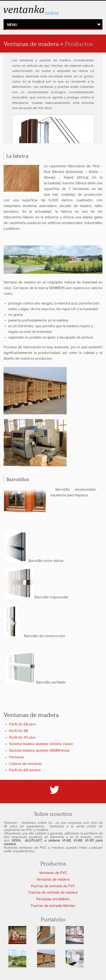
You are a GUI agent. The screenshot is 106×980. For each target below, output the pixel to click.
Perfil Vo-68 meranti (25, 770)
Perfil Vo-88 (18, 731)
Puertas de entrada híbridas (53, 906)
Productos (79, 44)
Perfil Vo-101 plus (22, 738)
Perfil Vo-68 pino (22, 724)
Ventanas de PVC (53, 873)
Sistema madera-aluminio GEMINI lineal (39, 751)
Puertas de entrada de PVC (53, 886)
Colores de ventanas (25, 764)
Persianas (17, 757)
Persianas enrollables (53, 899)
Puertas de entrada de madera (53, 893)
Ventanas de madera (53, 880)
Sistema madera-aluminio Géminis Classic (41, 744)
